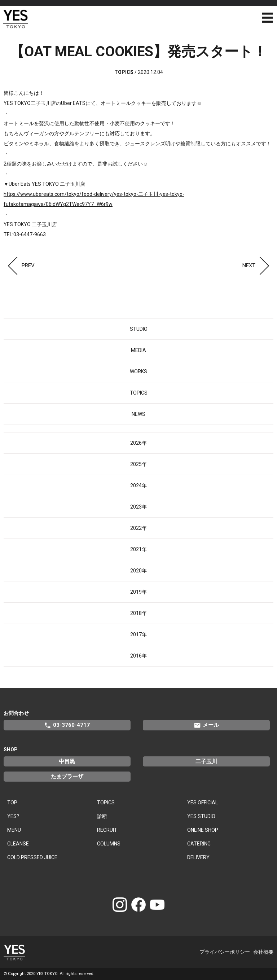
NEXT (258, 265)
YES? (13, 816)
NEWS (138, 414)
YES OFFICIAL (203, 803)
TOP (12, 803)
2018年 (138, 613)
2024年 (138, 485)
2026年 (138, 443)
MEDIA (138, 350)
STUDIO (139, 329)
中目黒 (67, 761)
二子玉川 (206, 761)
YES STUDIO (201, 816)
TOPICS (139, 393)
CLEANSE (18, 844)
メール (206, 725)
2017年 (138, 634)
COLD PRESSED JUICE (32, 857)
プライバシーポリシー (225, 952)
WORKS (138, 372)
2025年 (138, 464)
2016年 (138, 656)
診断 (102, 816)
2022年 (138, 528)
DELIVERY (198, 857)
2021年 (138, 549)
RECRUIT (107, 830)
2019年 (138, 592)
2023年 (138, 507)
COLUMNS (109, 844)
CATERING (199, 844)
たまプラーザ (67, 777)
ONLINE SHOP (203, 830)
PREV (19, 265)
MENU (14, 830)
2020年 (138, 571)
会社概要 (263, 952)
